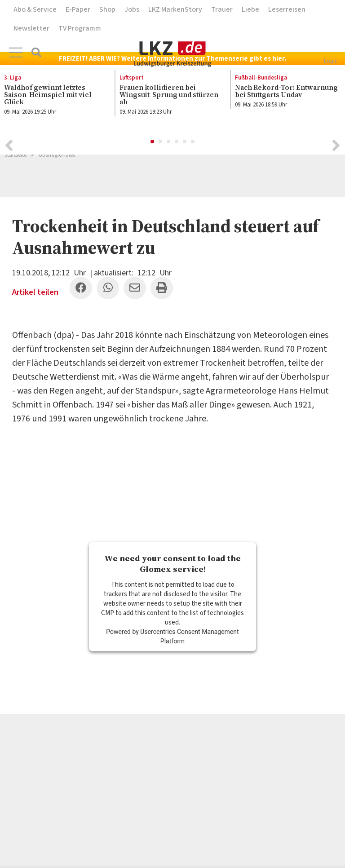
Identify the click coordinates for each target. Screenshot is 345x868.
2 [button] (161, 142)
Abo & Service (35, 9)
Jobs (132, 9)
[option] (168, 95)
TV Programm (80, 28)
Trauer (222, 9)
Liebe (250, 9)
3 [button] (169, 142)
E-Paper (78, 9)
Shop (107, 9)
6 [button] (193, 142)
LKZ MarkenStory (175, 9)
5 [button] (185, 142)
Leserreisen (287, 9)
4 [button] (177, 142)
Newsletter (31, 28)
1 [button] (153, 142)
